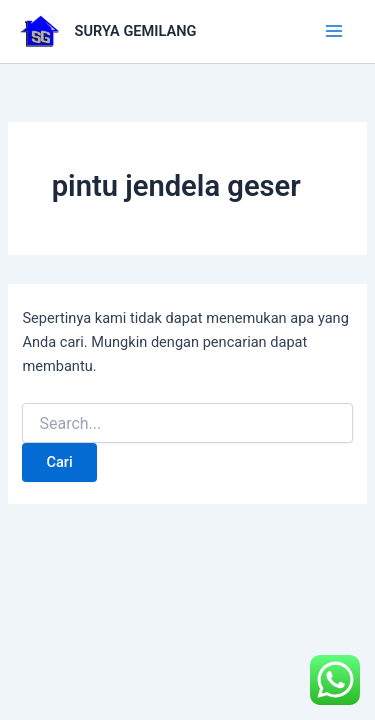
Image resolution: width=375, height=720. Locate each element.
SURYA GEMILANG (136, 31)
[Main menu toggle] (334, 31)
